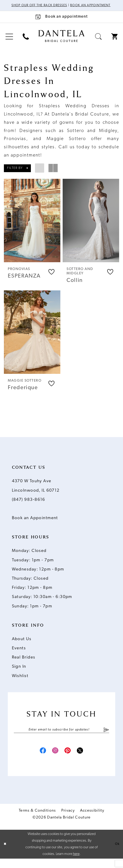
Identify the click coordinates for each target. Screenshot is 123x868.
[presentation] (32, 226)
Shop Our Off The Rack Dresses (51, 6)
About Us (22, 646)
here (76, 863)
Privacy (68, 820)
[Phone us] (26, 41)
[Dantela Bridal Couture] (61, 41)
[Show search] (98, 41)
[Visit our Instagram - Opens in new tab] (53, 760)
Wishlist (20, 683)
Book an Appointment (35, 525)
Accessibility (92, 820)
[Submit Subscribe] (106, 737)
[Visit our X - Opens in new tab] (85, 760)
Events (19, 655)
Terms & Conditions (37, 820)
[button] (9, 41)
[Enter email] (62, 737)
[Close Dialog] (5, 854)
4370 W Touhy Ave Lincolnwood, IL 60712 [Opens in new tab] (36, 493)
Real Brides (24, 664)
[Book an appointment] (61, 22)
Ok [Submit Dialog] (117, 854)
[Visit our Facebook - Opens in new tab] (38, 760)
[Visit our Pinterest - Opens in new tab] (70, 760)
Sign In (19, 674)
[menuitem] (9, 41)
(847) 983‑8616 (29, 506)
